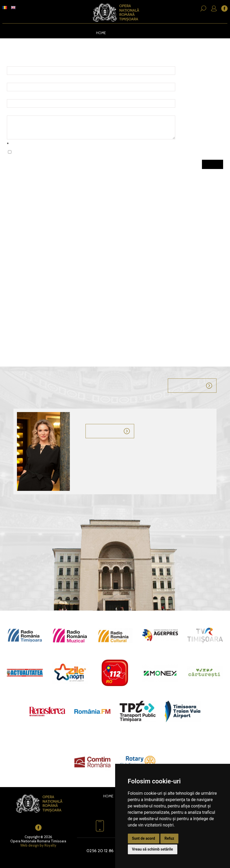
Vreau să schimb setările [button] (153, 849)
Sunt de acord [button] (144, 838)
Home (98, 33)
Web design (30, 845)
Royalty (50, 845)
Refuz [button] (170, 838)
